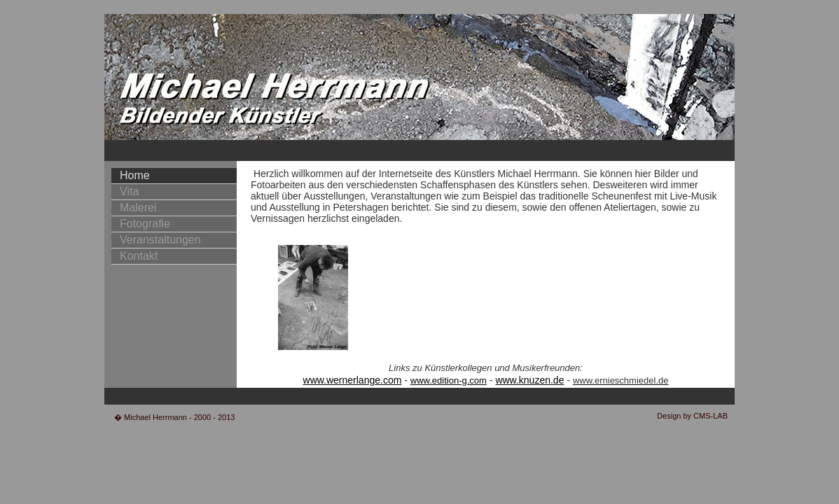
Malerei (138, 208)
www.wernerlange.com (353, 380)
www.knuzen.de (529, 380)
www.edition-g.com (449, 380)
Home (135, 175)
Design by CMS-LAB (692, 416)
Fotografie (145, 224)
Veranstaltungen (160, 240)
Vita (129, 191)
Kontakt (139, 256)
